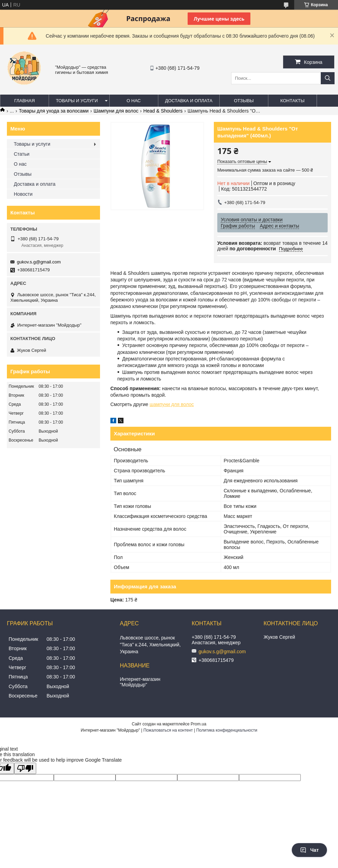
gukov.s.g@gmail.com (39, 262)
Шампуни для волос (116, 111)
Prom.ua (198, 724)
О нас (134, 101)
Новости (23, 194)
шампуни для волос (172, 404)
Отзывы (244, 101)
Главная (24, 101)
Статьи (22, 154)
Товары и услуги (77, 101)
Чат (309, 850)
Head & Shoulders (163, 111)
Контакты (292, 101)
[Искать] (328, 78)
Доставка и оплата (189, 101)
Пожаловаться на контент (168, 730)
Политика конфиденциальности (227, 730)
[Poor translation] (25, 768)
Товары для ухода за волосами (54, 111)
